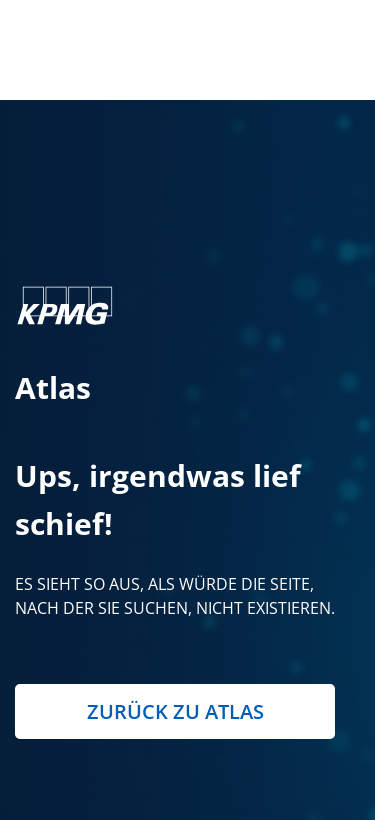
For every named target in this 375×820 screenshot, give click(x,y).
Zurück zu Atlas (175, 711)
